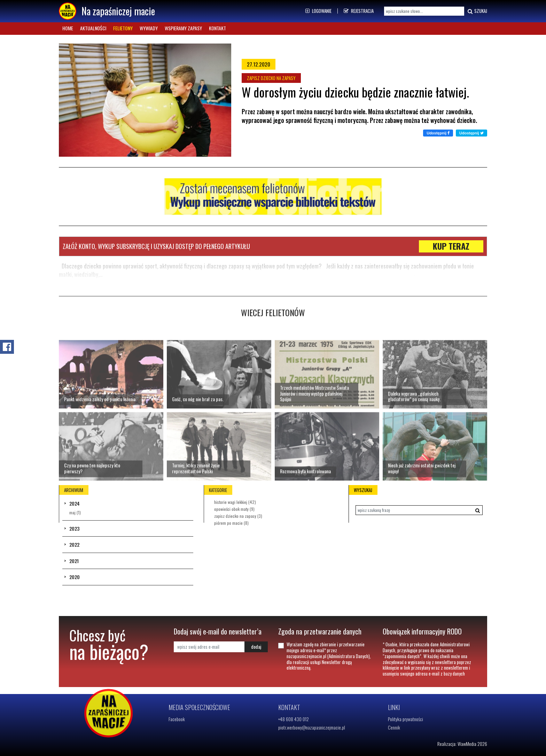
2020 (75, 577)
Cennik (394, 727)
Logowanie (318, 11)
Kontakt (217, 28)
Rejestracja (359, 11)
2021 (74, 561)
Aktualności (93, 28)
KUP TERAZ (451, 246)
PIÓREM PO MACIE (231, 523)
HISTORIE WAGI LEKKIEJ (235, 502)
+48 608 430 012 (294, 719)
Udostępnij (438, 133)
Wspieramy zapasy (183, 28)
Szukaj (477, 11)
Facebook (177, 719)
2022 (74, 544)
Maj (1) (75, 512)
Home (68, 28)
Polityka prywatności (405, 719)
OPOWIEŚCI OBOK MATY (234, 509)
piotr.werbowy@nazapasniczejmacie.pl (312, 727)
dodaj (256, 646)
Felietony (123, 28)
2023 (74, 528)
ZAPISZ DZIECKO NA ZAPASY (238, 516)
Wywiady (149, 28)
